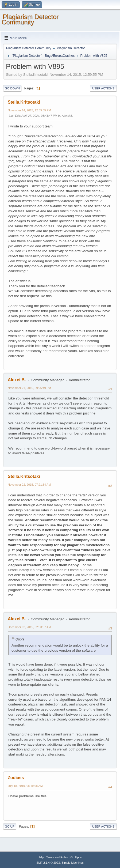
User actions (103, 88)
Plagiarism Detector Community (30, 19)
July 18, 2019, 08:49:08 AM (25, 786)
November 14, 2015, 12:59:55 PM (29, 110)
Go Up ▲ (76, 857)
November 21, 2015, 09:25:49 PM (29, 388)
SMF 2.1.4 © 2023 (48, 863)
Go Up (10, 827)
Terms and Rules (57, 857)
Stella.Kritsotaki (24, 102)
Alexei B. (17, 380)
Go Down (12, 88)
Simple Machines (73, 863)
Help (41, 857)
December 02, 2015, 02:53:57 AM (29, 627)
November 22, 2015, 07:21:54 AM (29, 485)
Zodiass (16, 778)
